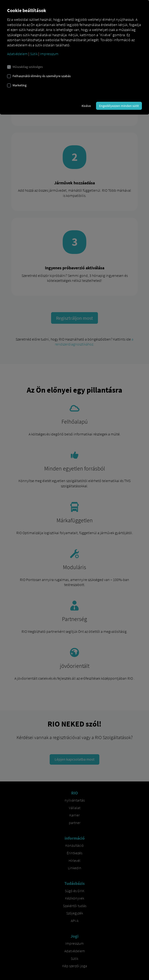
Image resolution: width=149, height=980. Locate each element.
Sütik (34, 54)
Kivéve (86, 106)
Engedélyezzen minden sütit (119, 106)
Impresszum (49, 54)
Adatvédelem (17, 54)
